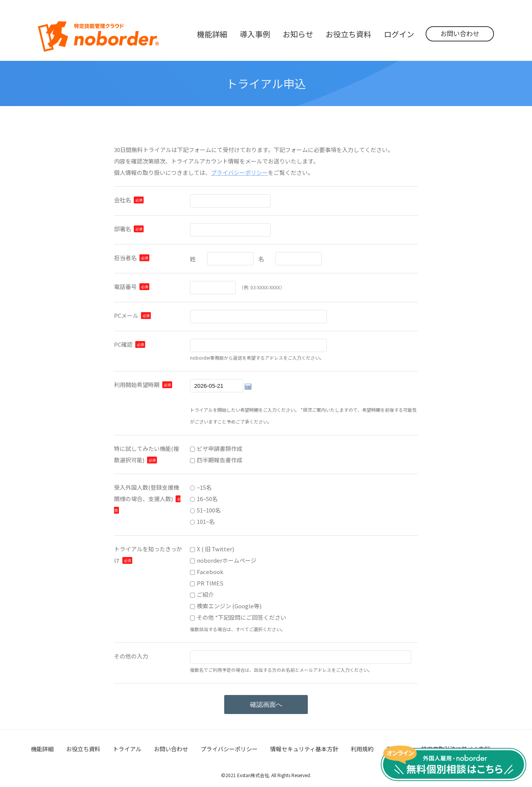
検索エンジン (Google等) (229, 606)
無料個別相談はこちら (454, 763)
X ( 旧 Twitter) (215, 549)
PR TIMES (210, 583)
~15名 (204, 487)
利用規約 (362, 749)
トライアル (127, 749)
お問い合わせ (460, 33)
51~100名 (209, 510)
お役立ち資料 (83, 749)
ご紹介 (205, 594)
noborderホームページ (227, 560)
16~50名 (207, 499)
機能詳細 (42, 749)
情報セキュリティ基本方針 (304, 749)
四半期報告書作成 (220, 460)
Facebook (210, 572)
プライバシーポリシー (239, 172)
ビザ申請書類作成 (220, 448)
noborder (98, 36)
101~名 (206, 521)
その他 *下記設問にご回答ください (241, 617)
